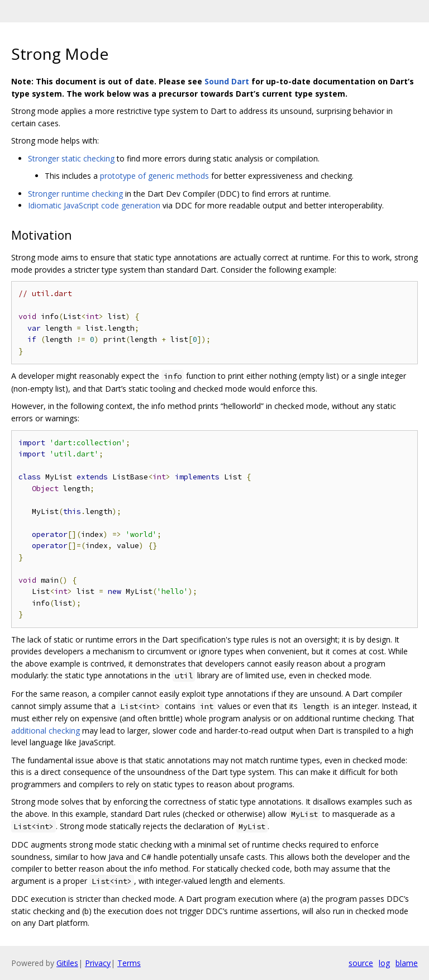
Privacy (98, 963)
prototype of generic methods (154, 176)
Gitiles (67, 963)
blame (407, 963)
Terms (129, 963)
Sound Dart (227, 81)
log (384, 963)
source (361, 963)
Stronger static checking (71, 158)
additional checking (46, 731)
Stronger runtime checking (75, 194)
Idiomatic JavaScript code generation (94, 205)
